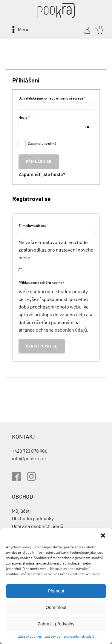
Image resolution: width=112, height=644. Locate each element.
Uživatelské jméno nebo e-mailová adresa (52, 98)
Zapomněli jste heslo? (42, 174)
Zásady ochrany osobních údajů (70, 637)
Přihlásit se (39, 162)
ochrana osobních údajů (61, 330)
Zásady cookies (30, 637)
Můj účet (21, 511)
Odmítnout (56, 607)
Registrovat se (42, 346)
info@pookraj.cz (29, 459)
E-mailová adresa (33, 226)
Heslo (24, 118)
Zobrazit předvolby (56, 624)
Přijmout (56, 591)
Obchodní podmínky (33, 519)
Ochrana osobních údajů (38, 526)
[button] (103, 535)
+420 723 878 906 (30, 451)
